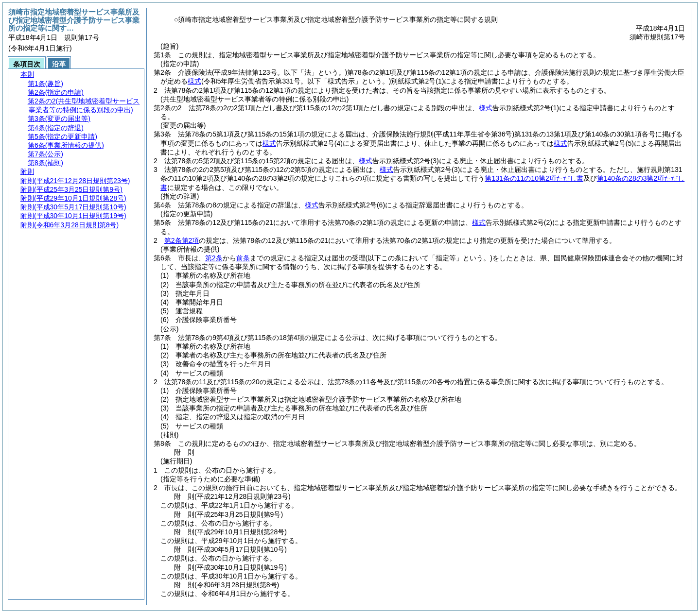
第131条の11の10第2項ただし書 (534, 178)
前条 (243, 258)
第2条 (214, 258)
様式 (194, 81)
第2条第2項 (182, 240)
